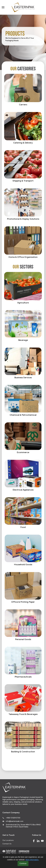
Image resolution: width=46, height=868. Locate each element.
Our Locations (8, 840)
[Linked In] (38, 841)
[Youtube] (42, 841)
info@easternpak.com (15, 821)
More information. (32, 860)
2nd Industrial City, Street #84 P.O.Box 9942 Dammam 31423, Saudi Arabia (23, 826)
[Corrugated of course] (24, 852)
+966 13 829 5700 (13, 818)
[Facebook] (34, 841)
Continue (23, 863)
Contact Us (7, 844)
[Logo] (23, 7)
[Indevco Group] (9, 852)
